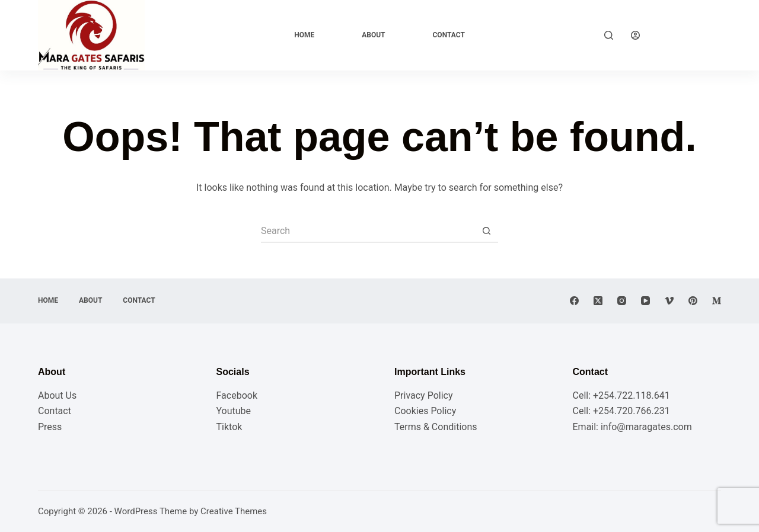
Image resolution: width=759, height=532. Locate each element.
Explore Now (689, 35)
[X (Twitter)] (598, 301)
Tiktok (229, 427)
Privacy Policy (424, 395)
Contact (449, 35)
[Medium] (717, 301)
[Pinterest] (693, 301)
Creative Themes (234, 511)
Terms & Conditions (436, 427)
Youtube (234, 411)
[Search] (609, 35)
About (373, 35)
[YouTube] (645, 301)
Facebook (237, 395)
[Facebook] (574, 301)
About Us (57, 395)
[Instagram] (622, 301)
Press (50, 427)
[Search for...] (368, 231)
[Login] (635, 35)
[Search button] (486, 231)
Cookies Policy (425, 411)
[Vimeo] (669, 301)
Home (304, 35)
